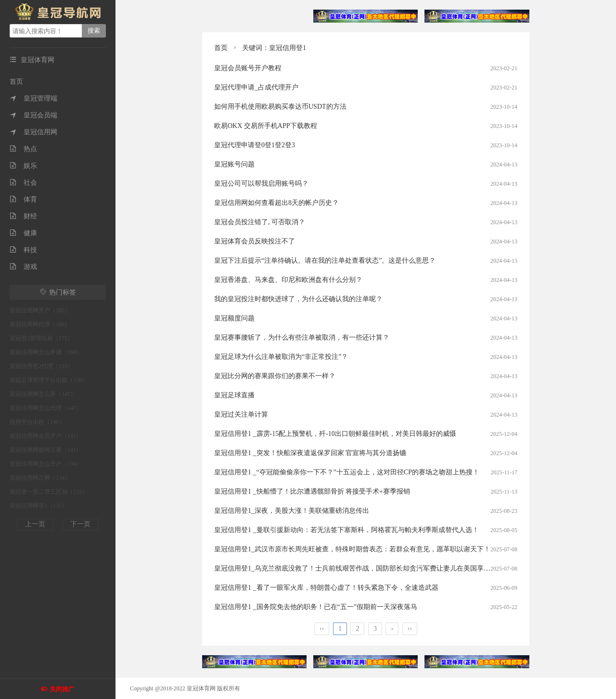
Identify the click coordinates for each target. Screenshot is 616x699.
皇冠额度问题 (234, 318)
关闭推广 (62, 689)
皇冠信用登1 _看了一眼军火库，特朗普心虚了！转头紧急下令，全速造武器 (326, 588)
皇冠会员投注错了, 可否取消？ (260, 222)
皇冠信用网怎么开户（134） (46, 464)
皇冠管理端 (33, 98)
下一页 (80, 524)
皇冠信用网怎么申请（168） (46, 352)
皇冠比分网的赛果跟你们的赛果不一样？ (275, 376)
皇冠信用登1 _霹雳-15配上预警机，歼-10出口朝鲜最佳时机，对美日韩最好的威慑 (335, 434)
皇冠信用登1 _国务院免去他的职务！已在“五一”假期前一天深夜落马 (316, 607)
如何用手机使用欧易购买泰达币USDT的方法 (280, 107)
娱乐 (23, 166)
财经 (23, 216)
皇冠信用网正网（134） (40, 478)
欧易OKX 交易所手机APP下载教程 (266, 126)
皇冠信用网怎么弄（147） (43, 394)
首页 (16, 82)
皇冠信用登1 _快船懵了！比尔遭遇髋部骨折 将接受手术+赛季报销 (312, 491)
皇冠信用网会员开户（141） (46, 436)
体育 (23, 199)
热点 (23, 149)
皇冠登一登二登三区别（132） (49, 492)
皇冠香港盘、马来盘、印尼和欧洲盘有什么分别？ (288, 280)
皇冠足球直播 (234, 395)
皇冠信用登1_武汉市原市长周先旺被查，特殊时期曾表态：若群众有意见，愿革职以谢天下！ (352, 549)
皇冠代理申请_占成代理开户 (256, 87)
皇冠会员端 (33, 115)
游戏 (23, 267)
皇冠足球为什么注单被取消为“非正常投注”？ (281, 357)
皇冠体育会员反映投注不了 (255, 241)
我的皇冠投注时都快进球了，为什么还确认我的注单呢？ (298, 299)
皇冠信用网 (33, 132)
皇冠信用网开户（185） (40, 310)
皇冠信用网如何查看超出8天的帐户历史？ (276, 203)
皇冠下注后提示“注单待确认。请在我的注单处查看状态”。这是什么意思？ (325, 261)
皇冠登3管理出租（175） (41, 338)
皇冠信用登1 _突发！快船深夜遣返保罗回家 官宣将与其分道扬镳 (310, 453)
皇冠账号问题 (234, 164)
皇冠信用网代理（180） (40, 324)
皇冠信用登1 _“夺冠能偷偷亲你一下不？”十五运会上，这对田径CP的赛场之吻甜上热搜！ (347, 472)
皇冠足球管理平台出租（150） (49, 380)
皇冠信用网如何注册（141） (46, 450)
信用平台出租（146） (37, 422)
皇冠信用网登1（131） (38, 506)
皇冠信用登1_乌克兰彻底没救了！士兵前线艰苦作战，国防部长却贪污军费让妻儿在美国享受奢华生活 (366, 568)
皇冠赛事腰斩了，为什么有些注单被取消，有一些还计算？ (302, 337)
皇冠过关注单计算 (241, 414)
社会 (23, 183)
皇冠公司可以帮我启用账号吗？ (261, 184)
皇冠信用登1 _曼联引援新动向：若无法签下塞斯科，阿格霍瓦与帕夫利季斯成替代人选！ (346, 530)
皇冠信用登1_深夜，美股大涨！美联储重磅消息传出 (292, 511)
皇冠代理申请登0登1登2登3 (255, 145)
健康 (23, 233)
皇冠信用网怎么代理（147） (46, 408)
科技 (23, 250)
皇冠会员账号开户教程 (248, 68)
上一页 (35, 524)
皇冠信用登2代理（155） (41, 366)
